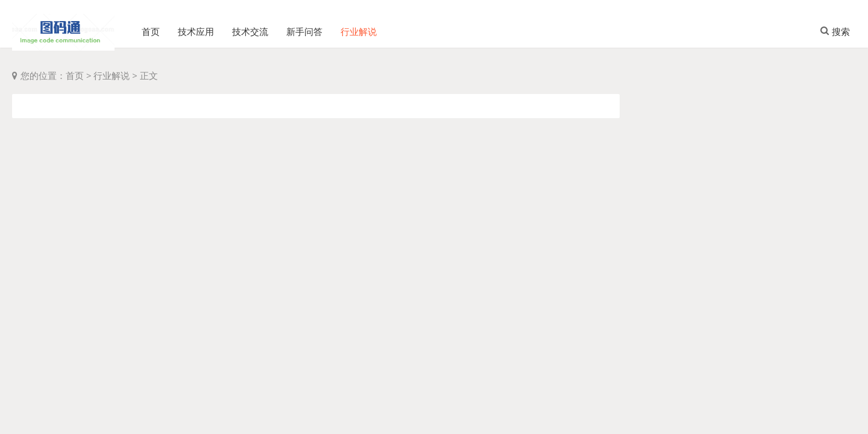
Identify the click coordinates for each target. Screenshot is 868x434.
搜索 (835, 27)
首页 (151, 27)
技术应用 (196, 27)
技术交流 (250, 27)
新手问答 (304, 27)
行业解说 (359, 27)
